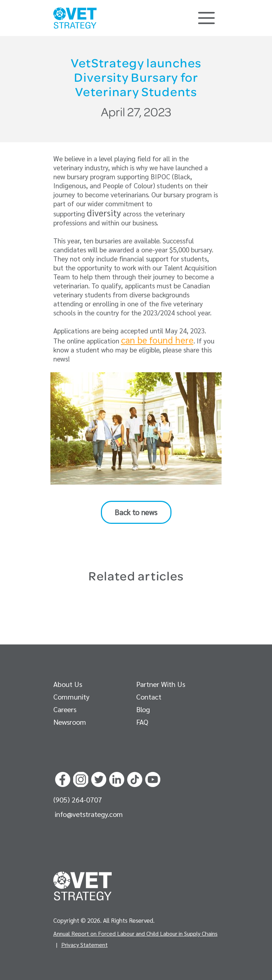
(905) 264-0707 (78, 800)
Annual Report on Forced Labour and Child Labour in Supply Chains (135, 933)
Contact (149, 697)
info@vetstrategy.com (89, 814)
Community (71, 697)
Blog (143, 709)
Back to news (136, 512)
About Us (68, 684)
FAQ (142, 722)
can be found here (157, 340)
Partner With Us (161, 684)
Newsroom (70, 722)
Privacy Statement (84, 945)
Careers (65, 709)
